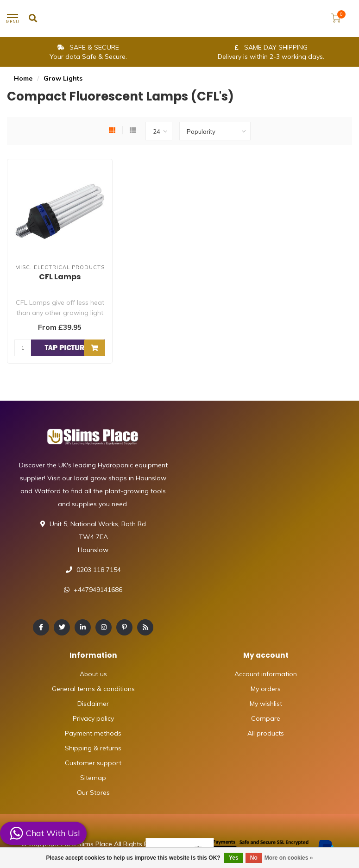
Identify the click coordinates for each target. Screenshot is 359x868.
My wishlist (266, 704)
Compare (266, 718)
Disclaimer (93, 704)
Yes (234, 858)
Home (23, 78)
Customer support (93, 763)
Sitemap (93, 778)
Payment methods (93, 733)
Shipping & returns (93, 748)
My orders (266, 689)
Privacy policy (93, 718)
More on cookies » (289, 858)
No (254, 858)
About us (93, 674)
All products (266, 733)
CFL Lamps (60, 277)
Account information (266, 674)
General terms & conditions (93, 689)
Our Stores (93, 793)
